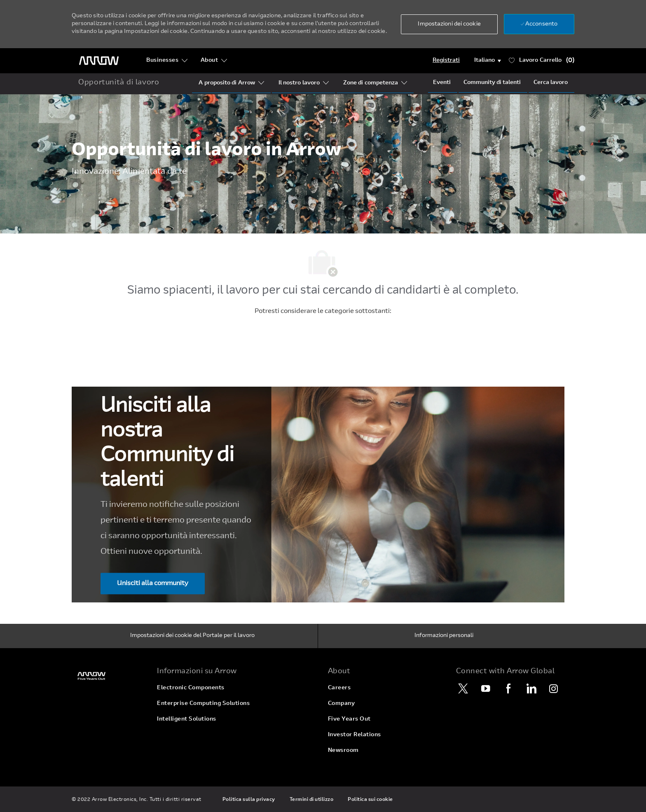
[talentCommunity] (492, 83)
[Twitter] (463, 688)
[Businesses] (167, 61)
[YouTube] (486, 688)
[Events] (442, 83)
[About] (214, 61)
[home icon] (119, 83)
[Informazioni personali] (444, 636)
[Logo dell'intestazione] (99, 61)
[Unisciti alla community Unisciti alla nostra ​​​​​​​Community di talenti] (153, 584)
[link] (109, 676)
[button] (449, 24)
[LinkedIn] (531, 688)
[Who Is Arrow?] (227, 83)
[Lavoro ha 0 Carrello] (542, 61)
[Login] (446, 61)
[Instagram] (554, 688)
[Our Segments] (299, 83)
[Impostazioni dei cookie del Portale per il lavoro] (192, 636)
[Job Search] (551, 83)
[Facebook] (508, 688)
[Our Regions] (371, 83)
